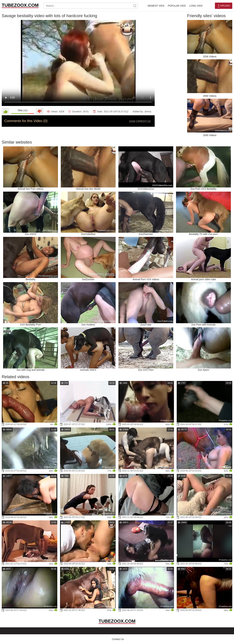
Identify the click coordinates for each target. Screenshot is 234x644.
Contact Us (118, 639)
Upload (224, 6)
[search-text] (91, 6)
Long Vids (196, 6)
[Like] (6, 111)
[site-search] (135, 6)
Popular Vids (177, 6)
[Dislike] (40, 111)
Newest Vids (156, 6)
